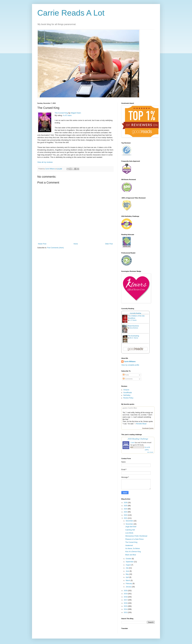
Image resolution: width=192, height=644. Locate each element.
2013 (126, 612)
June (128, 571)
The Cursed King (61, 113)
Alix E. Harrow (134, 338)
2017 (126, 600)
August (128, 565)
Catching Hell (130, 530)
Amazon (126, 390)
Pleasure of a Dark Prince (134, 539)
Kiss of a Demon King (133, 552)
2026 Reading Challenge (138, 439)
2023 (126, 512)
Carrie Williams (130, 362)
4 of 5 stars (67, 115)
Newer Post (42, 244)
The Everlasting (133, 336)
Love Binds (129, 533)
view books (150, 452)
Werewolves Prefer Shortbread (136, 536)
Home (76, 244)
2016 (126, 603)
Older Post (109, 244)
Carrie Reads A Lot (71, 13)
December (130, 521)
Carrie (133, 443)
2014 (126, 609)
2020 (126, 591)
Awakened (129, 545)
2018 (126, 597)
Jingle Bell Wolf (131, 527)
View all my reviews (45, 162)
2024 (126, 509)
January (129, 587)
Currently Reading (135, 313)
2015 (126, 606)
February (129, 584)
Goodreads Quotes (148, 428)
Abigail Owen (76, 113)
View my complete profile (130, 365)
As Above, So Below (133, 549)
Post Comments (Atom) (55, 248)
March (128, 580)
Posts (126, 375)
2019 (126, 594)
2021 (126, 518)
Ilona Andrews (134, 328)
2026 (126, 503)
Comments (128, 379)
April (128, 577)
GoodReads (128, 393)
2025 (126, 506)
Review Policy (128, 398)
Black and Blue (131, 555)
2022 (126, 515)
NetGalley (127, 395)
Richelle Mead (141, 424)
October (129, 559)
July (127, 568)
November (130, 524)
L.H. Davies (133, 320)
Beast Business (133, 326)
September (130, 562)
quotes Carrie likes (130, 408)
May (127, 574)
